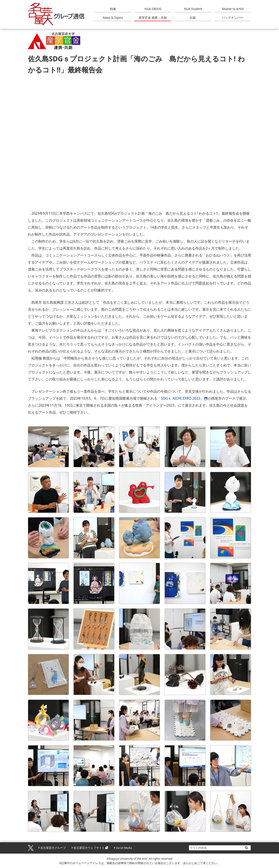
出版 (193, 18)
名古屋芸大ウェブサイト (89, 848)
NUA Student (193, 9)
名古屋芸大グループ (53, 848)
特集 (113, 9)
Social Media (124, 848)
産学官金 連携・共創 (153, 18)
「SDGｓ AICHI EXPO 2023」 (181, 398)
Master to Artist (233, 9)
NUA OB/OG (153, 9)
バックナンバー (233, 18)
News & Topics (113, 18)
